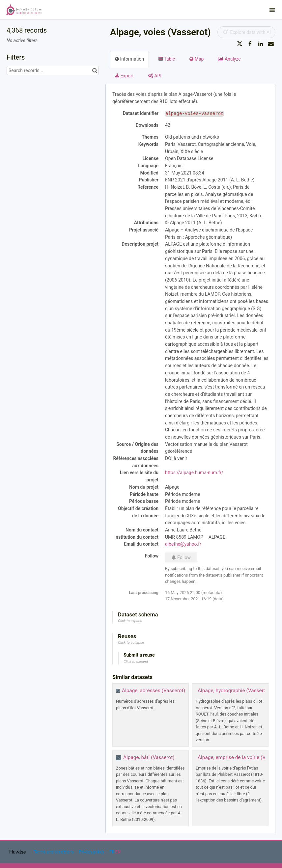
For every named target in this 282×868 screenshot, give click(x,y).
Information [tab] (129, 59)
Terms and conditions (54, 852)
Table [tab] (167, 59)
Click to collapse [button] (131, 643)
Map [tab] (197, 59)
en (118, 852)
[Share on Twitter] (240, 44)
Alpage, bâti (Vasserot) (149, 757)
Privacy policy (92, 852)
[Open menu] (272, 10)
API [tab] (155, 76)
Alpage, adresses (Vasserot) (154, 691)
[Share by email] (271, 44)
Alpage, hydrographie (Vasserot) (234, 691)
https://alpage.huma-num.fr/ (194, 473)
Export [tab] (124, 76)
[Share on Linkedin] (261, 44)
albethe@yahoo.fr (183, 544)
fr (112, 852)
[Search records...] (53, 70)
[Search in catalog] (95, 70)
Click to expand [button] (130, 621)
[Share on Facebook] (250, 44)
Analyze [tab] (229, 59)
